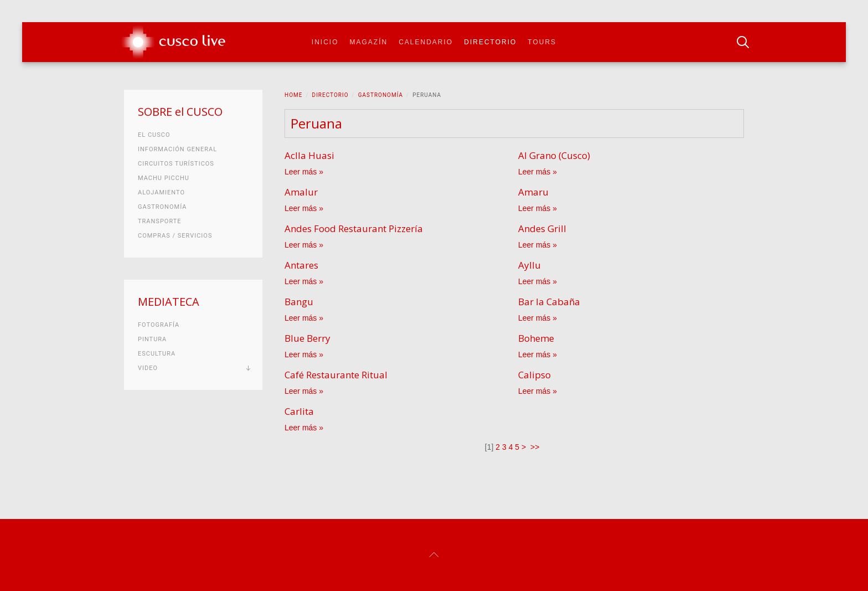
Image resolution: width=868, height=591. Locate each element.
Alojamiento (161, 192)
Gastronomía (381, 95)
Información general (177, 149)
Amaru (533, 192)
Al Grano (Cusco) (554, 155)
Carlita (299, 411)
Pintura (152, 339)
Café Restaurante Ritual (336, 375)
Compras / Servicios (175, 236)
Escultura (157, 354)
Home (293, 95)
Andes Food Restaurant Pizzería (354, 228)
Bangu (299, 302)
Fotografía (159, 325)
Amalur (301, 192)
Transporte (160, 221)
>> (536, 447)
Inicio (325, 42)
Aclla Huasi (309, 155)
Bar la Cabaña (549, 302)
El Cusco (154, 135)
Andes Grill (542, 228)
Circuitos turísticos (176, 164)
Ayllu (529, 265)
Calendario (426, 42)
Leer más (301, 172)
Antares (301, 265)
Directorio (490, 42)
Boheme (536, 338)
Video (148, 368)
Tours (542, 42)
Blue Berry (308, 338)
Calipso (534, 375)
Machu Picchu (164, 178)
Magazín (369, 42)
